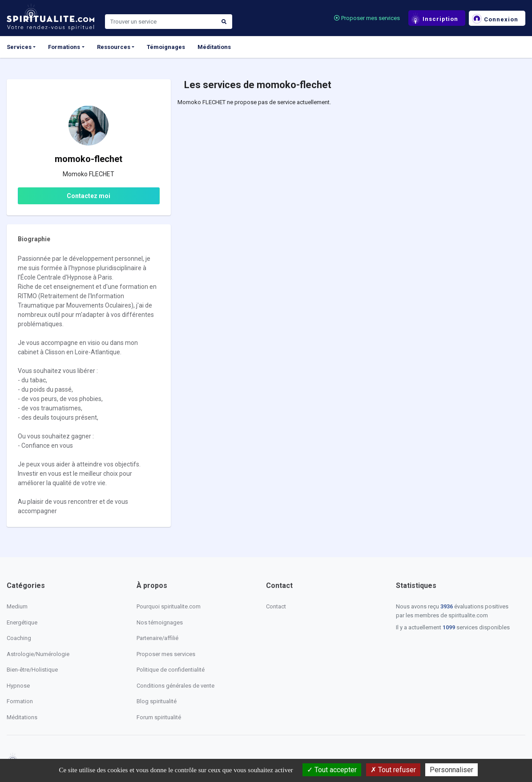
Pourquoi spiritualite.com (169, 606)
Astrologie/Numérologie (38, 654)
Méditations (214, 47)
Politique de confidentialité (171, 670)
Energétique (22, 622)
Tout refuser (393, 770)
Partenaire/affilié (157, 638)
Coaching (19, 638)
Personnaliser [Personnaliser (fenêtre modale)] (451, 770)
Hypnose (18, 686)
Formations (64, 47)
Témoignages (166, 47)
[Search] (161, 22)
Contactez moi (89, 196)
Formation (20, 701)
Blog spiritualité (157, 701)
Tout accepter (332, 770)
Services (19, 47)
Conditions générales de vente (175, 686)
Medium (17, 606)
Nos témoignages (160, 622)
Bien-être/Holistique (32, 670)
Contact (276, 606)
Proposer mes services (367, 18)
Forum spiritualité (159, 717)
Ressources (114, 47)
